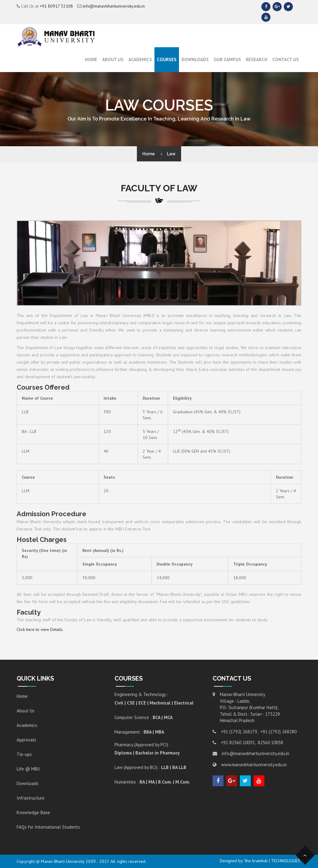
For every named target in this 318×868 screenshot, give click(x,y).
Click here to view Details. (40, 629)
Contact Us (286, 59)
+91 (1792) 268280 (278, 732)
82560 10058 (270, 743)
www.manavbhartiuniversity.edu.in (254, 765)
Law (171, 154)
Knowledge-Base (33, 812)
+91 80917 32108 (56, 6)
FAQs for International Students (48, 827)
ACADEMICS (140, 59)
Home (91, 59)
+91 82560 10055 (238, 743)
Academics (27, 725)
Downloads (195, 59)
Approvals (27, 740)
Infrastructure (31, 798)
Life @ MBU (28, 769)
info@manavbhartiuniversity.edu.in (114, 6)
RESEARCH (257, 59)
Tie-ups (24, 754)
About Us (113, 59)
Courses (167, 59)
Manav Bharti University (63, 861)
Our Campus (227, 59)
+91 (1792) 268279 (239, 732)
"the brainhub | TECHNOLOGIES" (273, 861)
